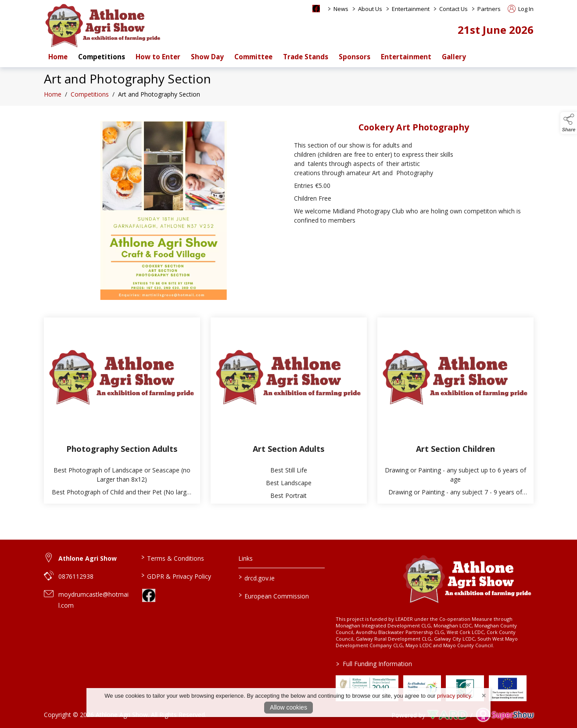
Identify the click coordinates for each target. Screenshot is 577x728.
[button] (569, 123)
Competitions (90, 97)
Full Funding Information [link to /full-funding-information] (374, 664)
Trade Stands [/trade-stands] (306, 57)
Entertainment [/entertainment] (406, 57)
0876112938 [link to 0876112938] (76, 576)
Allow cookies (288, 707)
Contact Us (453, 9)
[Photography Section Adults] (122, 414)
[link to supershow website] (505, 715)
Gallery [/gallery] (454, 57)
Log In (521, 9)
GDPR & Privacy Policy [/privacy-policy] (176, 576)
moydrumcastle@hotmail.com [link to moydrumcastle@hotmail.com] (93, 600)
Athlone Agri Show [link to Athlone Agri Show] (88, 558)
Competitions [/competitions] (102, 57)
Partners (489, 9)
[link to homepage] (103, 25)
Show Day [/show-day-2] (207, 57)
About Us (370, 9)
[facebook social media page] (316, 9)
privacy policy (454, 696)
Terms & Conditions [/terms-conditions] (173, 558)
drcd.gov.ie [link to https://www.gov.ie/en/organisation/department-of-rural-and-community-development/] (257, 577)
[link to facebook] (149, 595)
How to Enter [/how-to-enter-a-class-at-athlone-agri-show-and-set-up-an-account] (158, 57)
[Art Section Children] (455, 414)
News (341, 9)
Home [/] (58, 57)
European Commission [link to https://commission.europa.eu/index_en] (274, 595)
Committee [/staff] (253, 57)
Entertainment (411, 9)
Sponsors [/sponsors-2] (355, 57)
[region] (289, 214)
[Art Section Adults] (289, 414)
